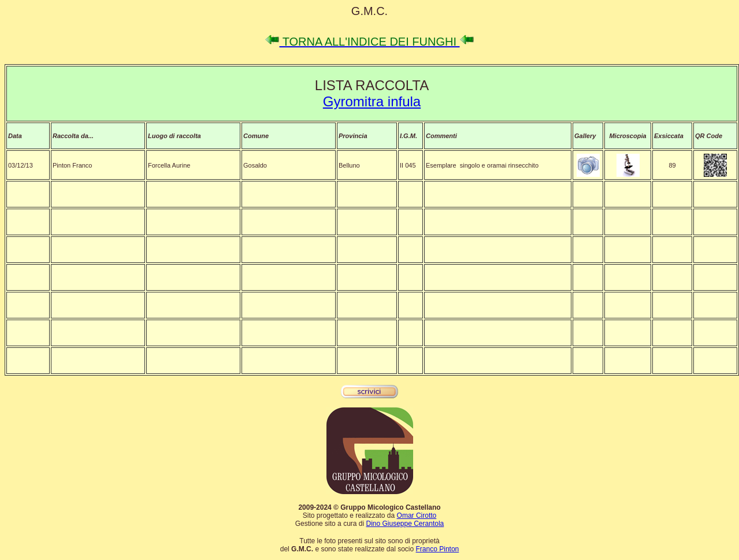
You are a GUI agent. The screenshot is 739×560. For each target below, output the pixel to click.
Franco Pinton (438, 549)
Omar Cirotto (417, 516)
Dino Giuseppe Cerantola (405, 524)
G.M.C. (369, 11)
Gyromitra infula (372, 101)
